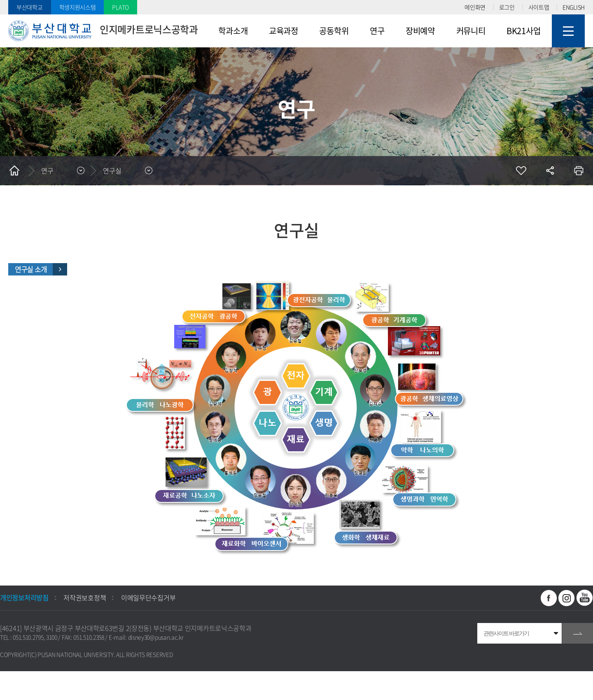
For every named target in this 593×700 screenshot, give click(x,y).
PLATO (120, 7)
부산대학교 (30, 7)
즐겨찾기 (521, 170)
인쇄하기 (579, 170)
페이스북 (549, 598)
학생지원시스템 (78, 7)
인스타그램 (567, 598)
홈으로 (14, 170)
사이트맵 (539, 7)
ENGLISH (574, 7)
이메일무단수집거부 (148, 597)
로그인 (507, 7)
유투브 (585, 598)
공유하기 (550, 170)
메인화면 (475, 7)
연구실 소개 (31, 269)
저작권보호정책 (85, 597)
